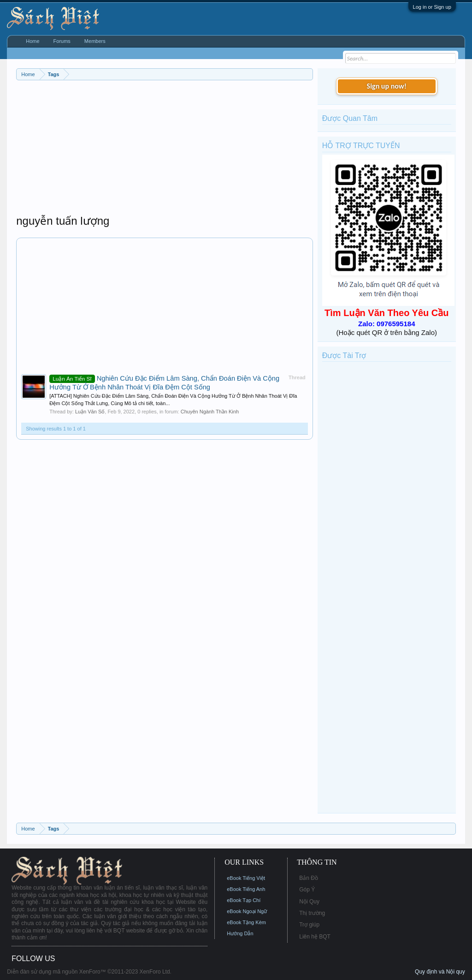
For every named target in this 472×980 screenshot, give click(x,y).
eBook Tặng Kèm (246, 922)
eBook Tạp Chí (244, 900)
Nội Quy (309, 902)
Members (95, 41)
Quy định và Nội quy (440, 972)
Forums (62, 41)
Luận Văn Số (90, 412)
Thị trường (312, 913)
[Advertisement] (165, 149)
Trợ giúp (309, 925)
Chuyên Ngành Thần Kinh (210, 412)
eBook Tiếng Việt (246, 878)
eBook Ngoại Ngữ (247, 911)
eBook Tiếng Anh (246, 889)
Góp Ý (307, 890)
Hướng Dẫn (240, 933)
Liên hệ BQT (315, 937)
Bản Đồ (309, 878)
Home (32, 41)
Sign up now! (387, 86)
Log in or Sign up (432, 7)
